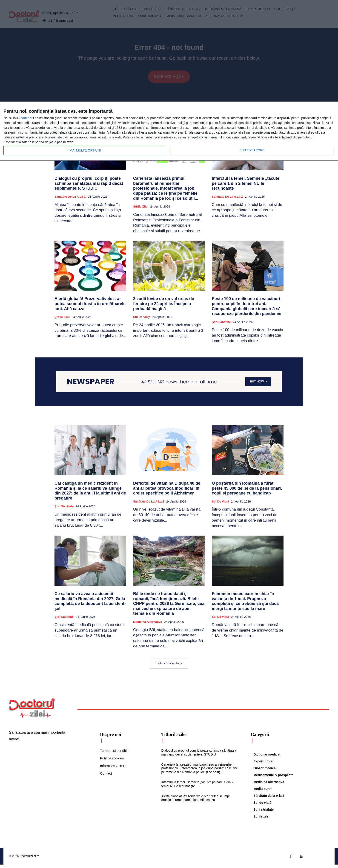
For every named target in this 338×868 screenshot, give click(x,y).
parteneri (27, 118)
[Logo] (32, 711)
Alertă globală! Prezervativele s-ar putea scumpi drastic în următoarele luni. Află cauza (90, 307)
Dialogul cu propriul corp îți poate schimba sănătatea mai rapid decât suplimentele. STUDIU (89, 187)
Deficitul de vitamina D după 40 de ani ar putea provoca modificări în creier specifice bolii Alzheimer (167, 492)
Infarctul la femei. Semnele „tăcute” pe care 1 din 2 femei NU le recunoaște (247, 187)
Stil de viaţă (142, 321)
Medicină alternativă (148, 625)
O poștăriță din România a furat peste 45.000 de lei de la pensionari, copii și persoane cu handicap (247, 492)
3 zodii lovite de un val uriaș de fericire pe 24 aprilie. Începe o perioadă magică (164, 307)
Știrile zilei (141, 210)
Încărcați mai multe (169, 667)
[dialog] (169, 131)
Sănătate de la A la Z (70, 200)
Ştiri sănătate (221, 325)
